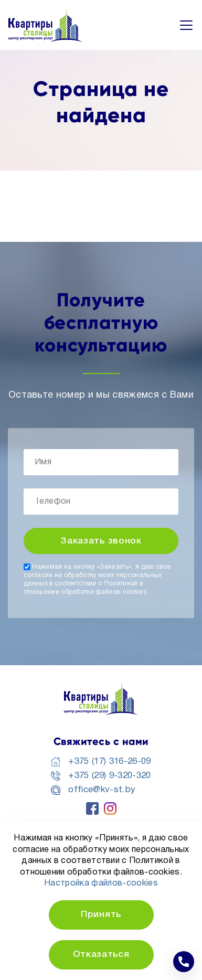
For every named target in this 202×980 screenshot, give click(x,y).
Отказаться (101, 955)
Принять (101, 915)
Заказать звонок (101, 541)
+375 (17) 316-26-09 (109, 761)
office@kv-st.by (102, 790)
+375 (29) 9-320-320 (109, 776)
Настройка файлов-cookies (101, 883)
